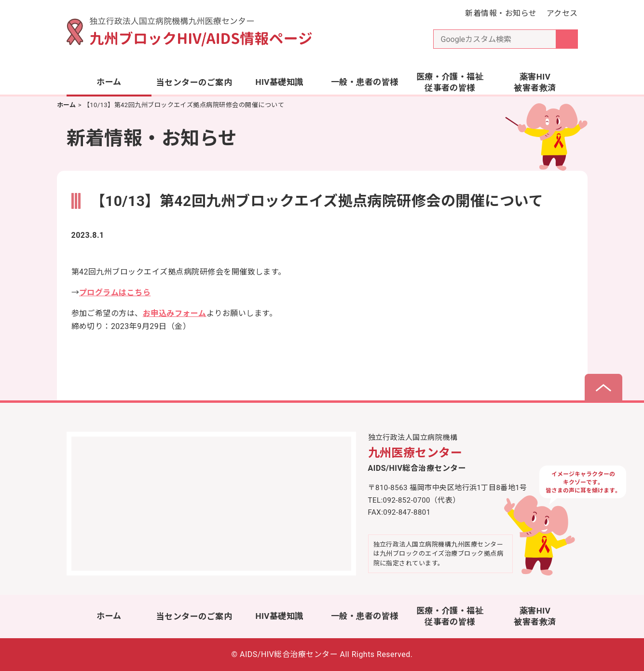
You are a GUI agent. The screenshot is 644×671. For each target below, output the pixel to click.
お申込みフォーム (175, 313)
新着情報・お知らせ (501, 13)
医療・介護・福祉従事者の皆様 (450, 82)
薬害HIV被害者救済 (535, 82)
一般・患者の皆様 (365, 82)
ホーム (109, 82)
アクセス (562, 13)
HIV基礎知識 (279, 82)
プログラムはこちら (115, 293)
